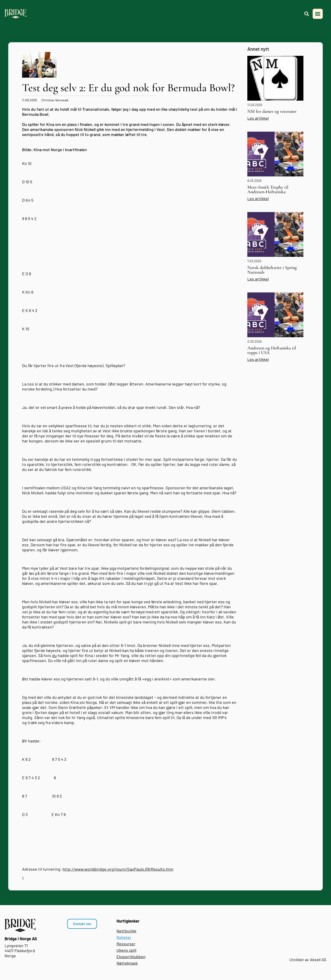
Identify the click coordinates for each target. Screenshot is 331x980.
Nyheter (124, 937)
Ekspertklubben (131, 957)
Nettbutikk (126, 931)
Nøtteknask (127, 963)
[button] (318, 14)
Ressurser (126, 944)
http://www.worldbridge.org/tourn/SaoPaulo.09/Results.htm (118, 869)
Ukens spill (126, 950)
